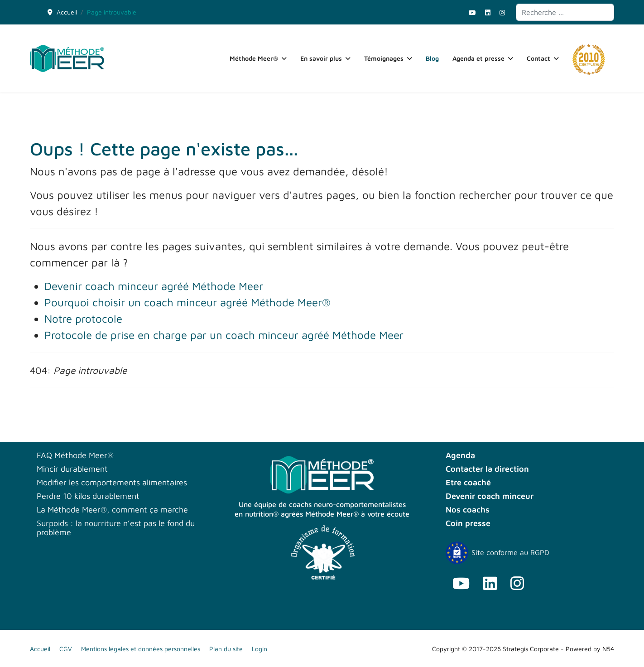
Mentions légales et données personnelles (141, 649)
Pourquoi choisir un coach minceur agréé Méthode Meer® (187, 302)
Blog (432, 58)
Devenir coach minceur (490, 496)
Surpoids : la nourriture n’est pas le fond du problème (116, 528)
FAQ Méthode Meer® (75, 455)
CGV (66, 649)
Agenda (460, 455)
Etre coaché (468, 483)
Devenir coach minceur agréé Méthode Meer (154, 286)
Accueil (40, 649)
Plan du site (226, 649)
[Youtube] (472, 12)
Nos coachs (468, 510)
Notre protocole (83, 319)
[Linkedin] (488, 12)
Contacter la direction (487, 469)
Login (260, 649)
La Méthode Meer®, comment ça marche (112, 510)
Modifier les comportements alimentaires (112, 483)
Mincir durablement (72, 469)
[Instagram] (502, 12)
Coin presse (468, 523)
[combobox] (565, 12)
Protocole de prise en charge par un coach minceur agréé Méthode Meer (224, 335)
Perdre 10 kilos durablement (88, 496)
